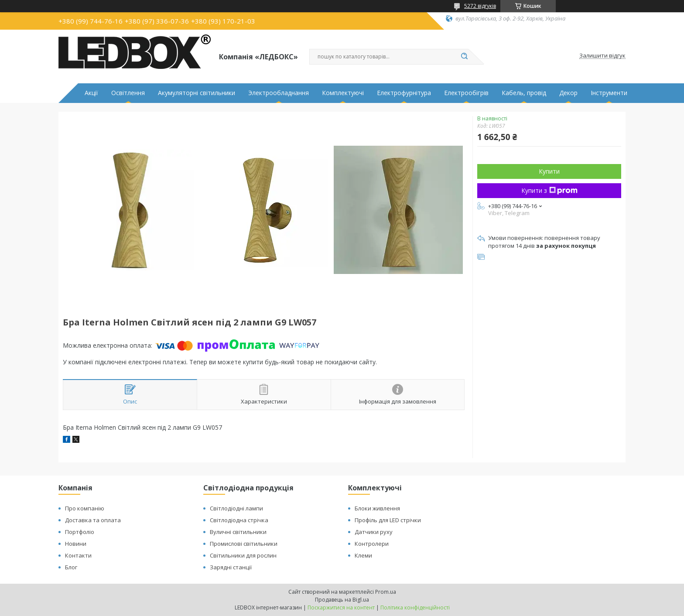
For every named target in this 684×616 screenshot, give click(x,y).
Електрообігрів (466, 93)
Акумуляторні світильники (197, 93)
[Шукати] (464, 57)
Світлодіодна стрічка (239, 520)
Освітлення (128, 93)
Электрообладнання (279, 93)
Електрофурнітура (404, 93)
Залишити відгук (602, 56)
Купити (549, 171)
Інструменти (609, 93)
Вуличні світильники (238, 532)
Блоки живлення (377, 508)
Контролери (372, 544)
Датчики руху (374, 532)
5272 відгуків (480, 6)
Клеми (363, 555)
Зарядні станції (231, 567)
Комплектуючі (343, 93)
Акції (91, 93)
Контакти (78, 555)
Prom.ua (386, 592)
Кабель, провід (524, 93)
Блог (71, 567)
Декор (568, 93)
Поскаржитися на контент (341, 607)
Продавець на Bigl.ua (342, 600)
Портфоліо (80, 532)
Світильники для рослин (243, 555)
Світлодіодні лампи (236, 508)
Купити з (549, 190)
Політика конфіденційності (415, 607)
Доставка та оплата (93, 520)
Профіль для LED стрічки (388, 520)
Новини (76, 544)
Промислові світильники (244, 544)
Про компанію (85, 508)
